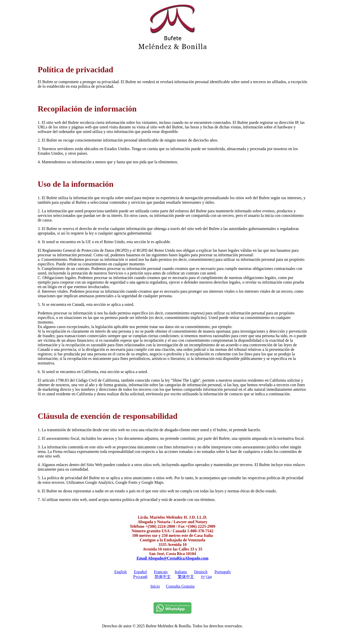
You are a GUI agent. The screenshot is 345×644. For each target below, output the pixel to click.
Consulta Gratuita (180, 586)
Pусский (140, 577)
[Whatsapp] (172, 612)
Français (161, 572)
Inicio (155, 586)
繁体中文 (186, 577)
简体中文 (163, 577)
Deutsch (201, 572)
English (121, 572)
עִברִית (207, 577)
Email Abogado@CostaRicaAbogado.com (172, 558)
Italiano (181, 572)
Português (223, 572)
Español (140, 572)
